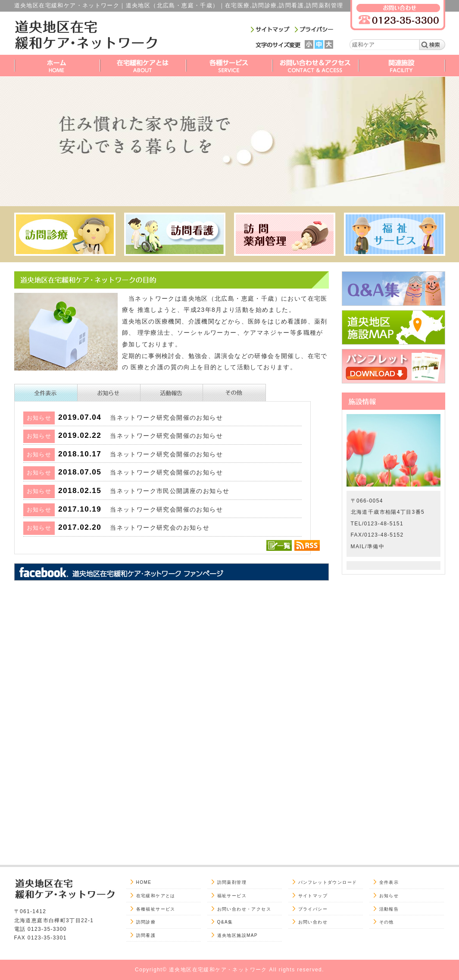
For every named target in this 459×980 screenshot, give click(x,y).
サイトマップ (313, 896)
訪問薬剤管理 (232, 882)
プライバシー (313, 909)
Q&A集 (225, 922)
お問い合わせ (313, 922)
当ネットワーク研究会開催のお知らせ (166, 418)
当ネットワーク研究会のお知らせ (160, 528)
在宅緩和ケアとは (156, 896)
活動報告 (389, 909)
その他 (387, 922)
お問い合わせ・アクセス (244, 909)
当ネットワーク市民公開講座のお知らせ (170, 491)
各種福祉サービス (156, 909)
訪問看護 (146, 935)
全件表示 (389, 882)
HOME (144, 882)
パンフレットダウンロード (328, 882)
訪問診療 (146, 922)
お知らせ (389, 896)
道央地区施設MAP (238, 935)
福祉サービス (232, 896)
